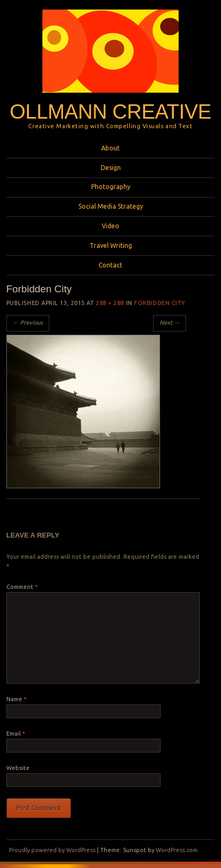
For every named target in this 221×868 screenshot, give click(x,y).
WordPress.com (177, 850)
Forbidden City (160, 303)
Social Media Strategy (111, 206)
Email (16, 733)
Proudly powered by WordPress (52, 850)
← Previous (28, 323)
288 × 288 (110, 303)
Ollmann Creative (110, 111)
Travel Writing (111, 245)
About (111, 148)
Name (16, 699)
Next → (170, 323)
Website (18, 768)
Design (111, 168)
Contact (111, 265)
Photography (111, 187)
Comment (22, 587)
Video (111, 226)
